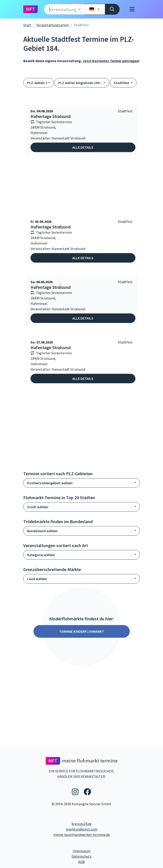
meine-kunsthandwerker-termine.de (82, 835)
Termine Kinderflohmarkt (82, 631)
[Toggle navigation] (132, 9)
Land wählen (37, 579)
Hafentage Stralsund (51, 116)
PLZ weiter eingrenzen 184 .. (80, 83)
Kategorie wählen (41, 555)
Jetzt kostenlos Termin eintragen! (111, 61)
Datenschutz (100, 856)
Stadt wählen (38, 507)
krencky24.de (82, 824)
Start (27, 25)
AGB (119, 861)
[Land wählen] (94, 9)
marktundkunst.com (82, 829)
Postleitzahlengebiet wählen (50, 483)
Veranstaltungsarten (53, 25)
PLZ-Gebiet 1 (37, 83)
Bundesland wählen (42, 531)
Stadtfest (122, 83)
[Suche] (112, 9)
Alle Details (83, 147)
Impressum (99, 851)
